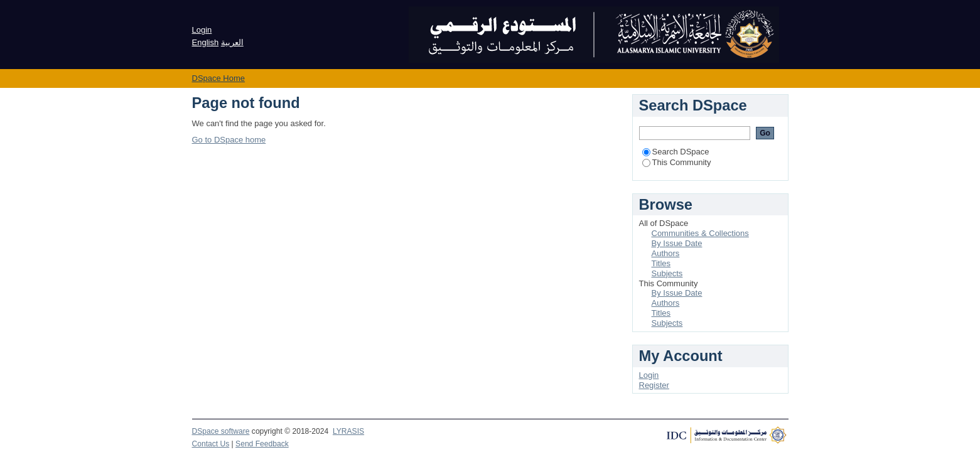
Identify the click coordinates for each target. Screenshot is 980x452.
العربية (232, 42)
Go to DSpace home (229, 140)
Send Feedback (262, 444)
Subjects (667, 273)
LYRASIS (348, 431)
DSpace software (221, 431)
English (206, 42)
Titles (661, 263)
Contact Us (211, 444)
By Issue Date (677, 243)
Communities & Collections (700, 233)
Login (202, 30)
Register (654, 385)
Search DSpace (676, 152)
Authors (666, 253)
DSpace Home (219, 78)
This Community (677, 162)
